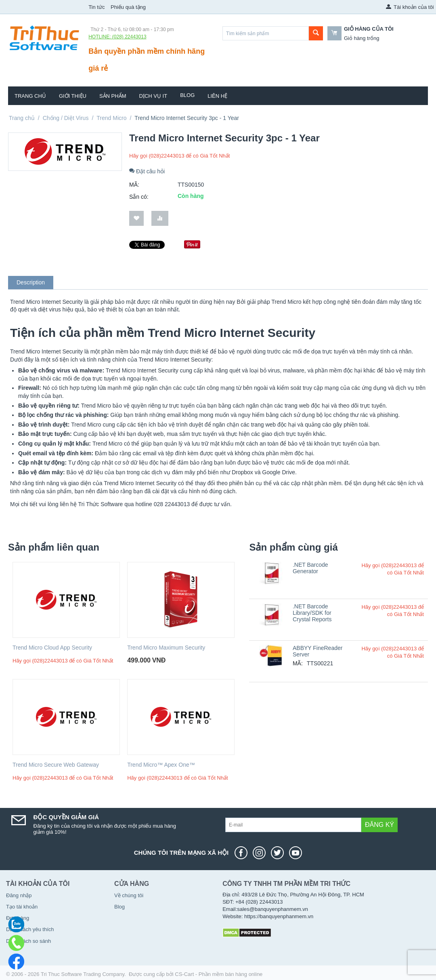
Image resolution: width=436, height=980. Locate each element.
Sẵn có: (139, 197)
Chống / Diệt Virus (66, 118)
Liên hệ (217, 96)
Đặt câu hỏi (147, 171)
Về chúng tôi (129, 895)
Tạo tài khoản (22, 907)
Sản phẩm (113, 96)
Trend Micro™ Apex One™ (161, 765)
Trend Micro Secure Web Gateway (56, 765)
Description (31, 282)
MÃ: (134, 185)
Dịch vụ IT (153, 96)
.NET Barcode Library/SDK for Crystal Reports (312, 613)
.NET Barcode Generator (310, 568)
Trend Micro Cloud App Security (52, 648)
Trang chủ (30, 96)
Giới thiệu (73, 96)
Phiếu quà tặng (128, 7)
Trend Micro (111, 118)
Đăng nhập (19, 895)
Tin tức (96, 7)
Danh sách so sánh (28, 941)
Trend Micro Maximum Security (166, 648)
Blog (187, 95)
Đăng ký (379, 825)
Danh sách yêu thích (30, 929)
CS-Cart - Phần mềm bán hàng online (219, 974)
